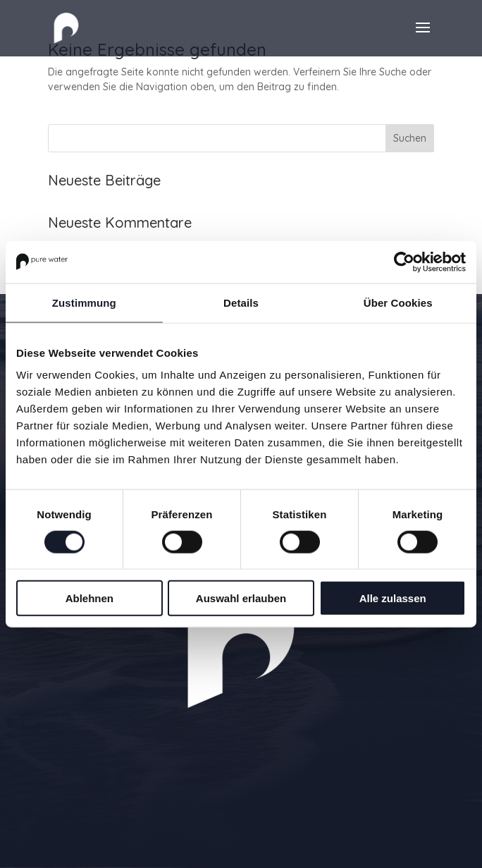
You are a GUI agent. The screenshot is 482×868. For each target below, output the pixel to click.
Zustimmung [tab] (84, 302)
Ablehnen (89, 598)
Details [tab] (241, 302)
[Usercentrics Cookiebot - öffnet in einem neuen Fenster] (404, 262)
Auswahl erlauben (241, 598)
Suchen (410, 138)
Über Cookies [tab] (398, 302)
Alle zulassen (393, 598)
